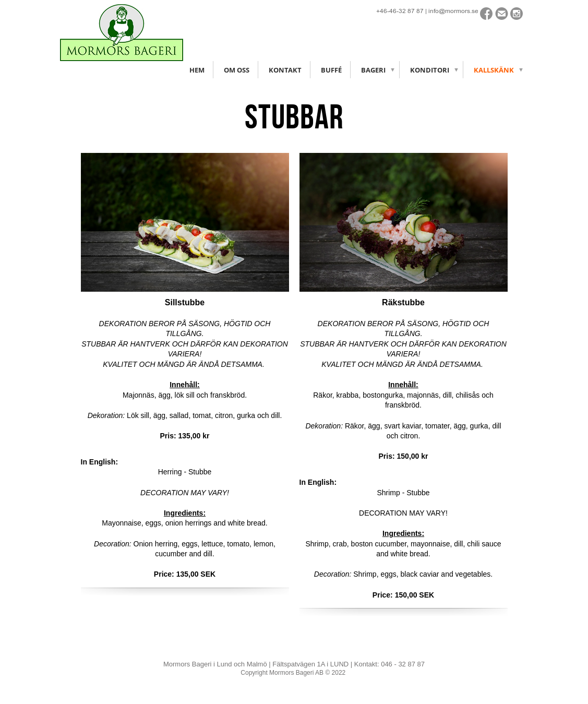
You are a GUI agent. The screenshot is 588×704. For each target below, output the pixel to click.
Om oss (237, 70)
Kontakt (285, 70)
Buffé (331, 70)
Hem (197, 70)
